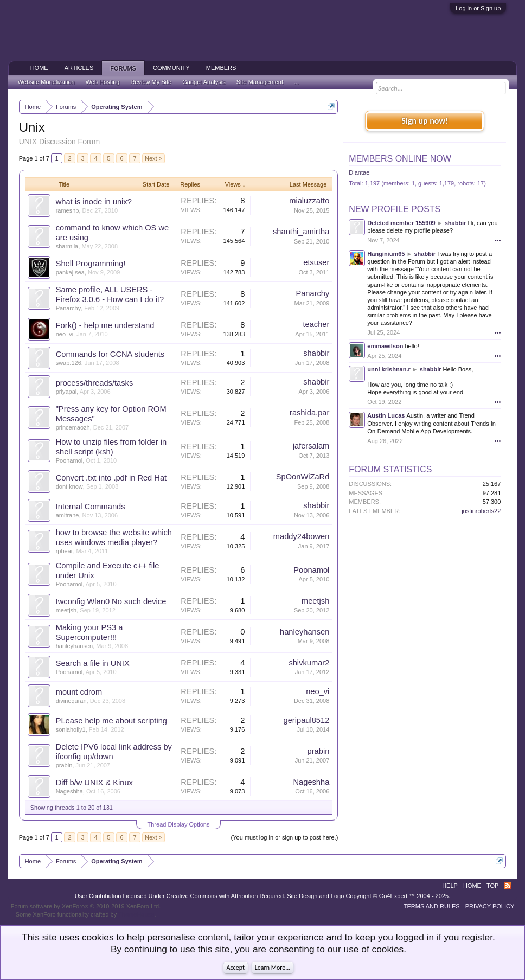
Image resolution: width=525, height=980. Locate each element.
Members (221, 68)
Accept (236, 968)
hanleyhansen (75, 646)
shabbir (316, 353)
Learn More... (273, 968)
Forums (123, 68)
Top (492, 886)
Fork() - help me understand (105, 325)
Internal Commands (91, 507)
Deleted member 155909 (401, 223)
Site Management (260, 82)
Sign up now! (425, 121)
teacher (316, 324)
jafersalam (311, 446)
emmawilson (385, 346)
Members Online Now (400, 159)
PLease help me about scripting (111, 721)
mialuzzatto (309, 201)
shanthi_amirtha (301, 232)
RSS (508, 886)
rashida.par (309, 413)
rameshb (68, 210)
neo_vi (65, 334)
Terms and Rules (432, 906)
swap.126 (69, 363)
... (296, 82)
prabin (64, 765)
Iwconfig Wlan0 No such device (111, 601)
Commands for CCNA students (110, 354)
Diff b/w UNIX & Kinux (94, 783)
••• (498, 240)
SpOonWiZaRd (303, 477)
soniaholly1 (71, 729)
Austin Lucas (386, 415)
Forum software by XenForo (86, 906)
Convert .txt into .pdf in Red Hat (111, 478)
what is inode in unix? (94, 202)
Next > (153, 158)
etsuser (316, 262)
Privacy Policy (490, 906)
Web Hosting (103, 82)
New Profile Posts (395, 209)
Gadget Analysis (204, 82)
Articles (79, 68)
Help (450, 886)
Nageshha (69, 791)
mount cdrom (79, 692)
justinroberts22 (481, 511)
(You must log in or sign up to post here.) (285, 837)
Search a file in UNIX (93, 663)
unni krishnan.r (389, 369)
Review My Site (151, 82)
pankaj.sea (70, 272)
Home (39, 68)
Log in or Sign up (478, 8)
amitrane (68, 515)
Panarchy (68, 308)
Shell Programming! (91, 264)
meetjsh (66, 610)
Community (171, 68)
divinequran (71, 701)
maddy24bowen (301, 536)
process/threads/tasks (95, 383)
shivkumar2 (309, 663)
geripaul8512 (307, 720)
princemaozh (73, 427)
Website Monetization (46, 82)
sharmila (67, 246)
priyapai (66, 392)
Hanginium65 (386, 254)
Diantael (360, 172)
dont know (69, 486)
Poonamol (69, 460)
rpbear (65, 551)
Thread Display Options (179, 824)
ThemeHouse (136, 914)
